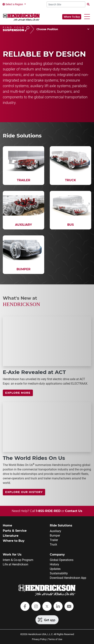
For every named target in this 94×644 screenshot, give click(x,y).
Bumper (55, 536)
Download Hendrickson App (68, 578)
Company (57, 555)
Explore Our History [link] (24, 492)
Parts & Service (15, 531)
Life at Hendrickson (16, 564)
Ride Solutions (61, 525)
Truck (53, 544)
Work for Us (12, 555)
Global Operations (62, 560)
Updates (55, 569)
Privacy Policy (39, 639)
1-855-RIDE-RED (48, 511)
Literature (11, 536)
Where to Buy (14, 541)
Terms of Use (55, 639)
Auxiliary (55, 531)
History (54, 564)
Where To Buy (72, 17)
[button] (87, 17)
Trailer (54, 540)
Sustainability (59, 573)
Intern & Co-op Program (18, 560)
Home (7, 525)
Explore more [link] (18, 393)
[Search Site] (66, 4)
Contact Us (74, 511)
